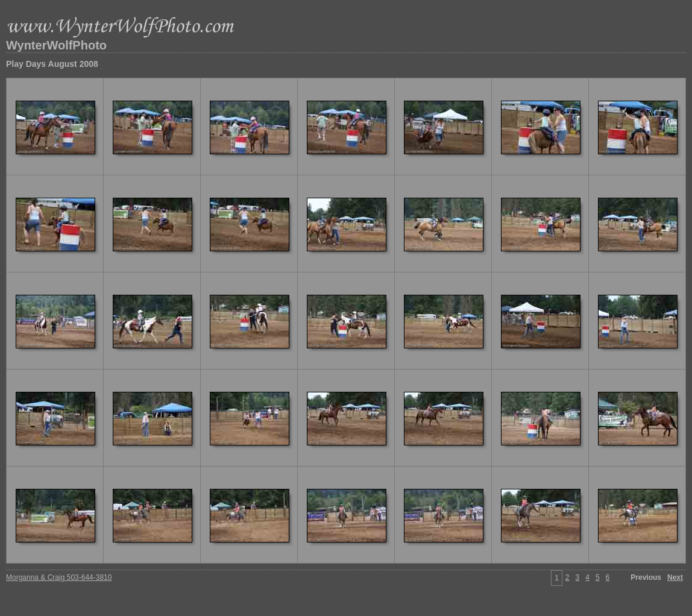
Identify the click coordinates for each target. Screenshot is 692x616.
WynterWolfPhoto (56, 45)
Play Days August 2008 (52, 64)
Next (675, 577)
